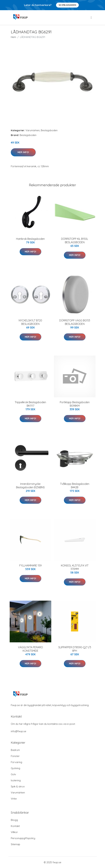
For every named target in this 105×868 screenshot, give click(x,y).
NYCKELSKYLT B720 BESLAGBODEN (30, 322)
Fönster (15, 756)
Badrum (15, 750)
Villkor (14, 832)
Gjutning (15, 768)
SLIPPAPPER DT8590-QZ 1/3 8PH (75, 649)
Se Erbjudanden (67, 5)
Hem (13, 37)
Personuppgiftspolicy (23, 838)
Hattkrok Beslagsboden (30, 239)
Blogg (14, 820)
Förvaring (16, 762)
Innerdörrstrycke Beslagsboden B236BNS (30, 486)
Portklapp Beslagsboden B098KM (75, 404)
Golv (13, 774)
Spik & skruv (18, 786)
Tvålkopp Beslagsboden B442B (75, 486)
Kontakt (15, 826)
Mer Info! (23, 152)
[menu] (91, 18)
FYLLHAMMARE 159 (30, 565)
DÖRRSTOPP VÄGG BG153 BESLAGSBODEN (75, 322)
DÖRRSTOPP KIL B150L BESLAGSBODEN (75, 241)
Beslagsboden (49, 130)
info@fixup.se (19, 731)
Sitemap (15, 844)
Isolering (16, 780)
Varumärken (33, 130)
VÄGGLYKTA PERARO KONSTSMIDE (30, 649)
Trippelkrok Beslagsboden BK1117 (30, 404)
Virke (14, 799)
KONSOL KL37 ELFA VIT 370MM (75, 567)
